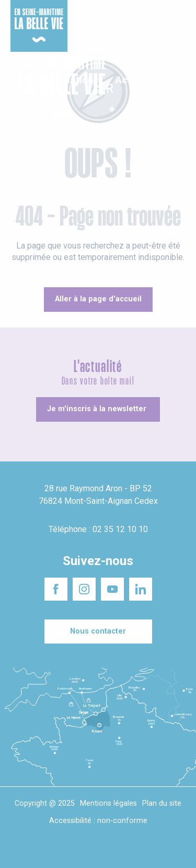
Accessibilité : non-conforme (98, 821)
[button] (179, 88)
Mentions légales (108, 803)
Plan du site (162, 803)
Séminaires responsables (158, 15)
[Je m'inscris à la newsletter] (98, 409)
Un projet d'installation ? (97, 15)
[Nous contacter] (98, 632)
